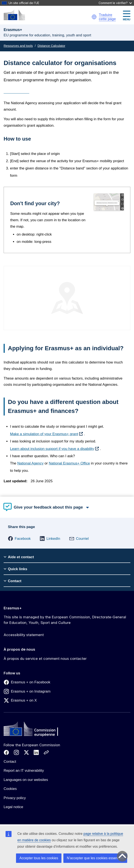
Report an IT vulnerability (24, 771)
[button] (94, 17)
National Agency (30, 463)
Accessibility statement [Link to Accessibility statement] (24, 635)
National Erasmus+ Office (69, 463)
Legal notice (13, 807)
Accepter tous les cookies (39, 858)
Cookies (10, 789)
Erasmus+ (13, 608)
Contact (10, 762)
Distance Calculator (51, 46)
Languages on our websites (26, 780)
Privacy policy (15, 798)
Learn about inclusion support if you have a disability (52, 449)
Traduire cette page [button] (107, 17)
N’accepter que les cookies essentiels (95, 858)
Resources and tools (18, 46)
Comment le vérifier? (115, 3)
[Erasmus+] (14, 15)
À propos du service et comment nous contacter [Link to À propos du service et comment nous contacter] (45, 659)
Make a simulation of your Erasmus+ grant (44, 434)
